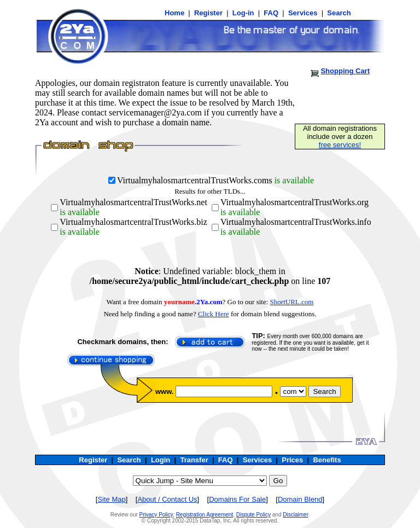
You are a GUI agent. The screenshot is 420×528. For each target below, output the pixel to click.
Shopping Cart (345, 71)
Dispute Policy (253, 515)
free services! (340, 145)
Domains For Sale (237, 499)
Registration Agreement (205, 515)
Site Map (111, 499)
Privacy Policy (156, 515)
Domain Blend (300, 499)
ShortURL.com (292, 302)
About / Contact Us (167, 499)
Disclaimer (295, 515)
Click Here (214, 314)
